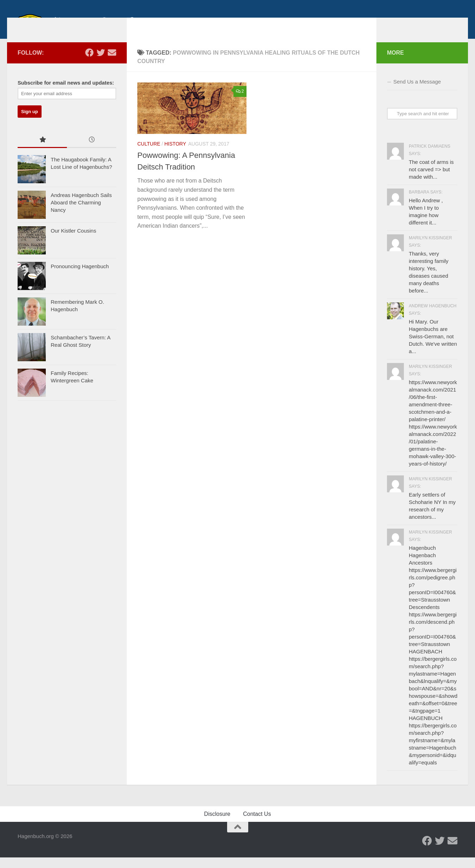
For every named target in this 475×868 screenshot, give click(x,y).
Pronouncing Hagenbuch (80, 278)
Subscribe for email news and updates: (66, 93)
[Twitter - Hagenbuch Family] (101, 63)
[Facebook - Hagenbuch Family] (89, 63)
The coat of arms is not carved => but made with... (431, 180)
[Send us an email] (112, 63)
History (175, 154)
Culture (149, 154)
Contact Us (257, 824)
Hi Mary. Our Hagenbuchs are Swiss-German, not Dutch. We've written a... (433, 347)
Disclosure (217, 824)
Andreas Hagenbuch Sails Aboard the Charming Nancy (81, 214)
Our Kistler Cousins (73, 242)
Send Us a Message (417, 92)
